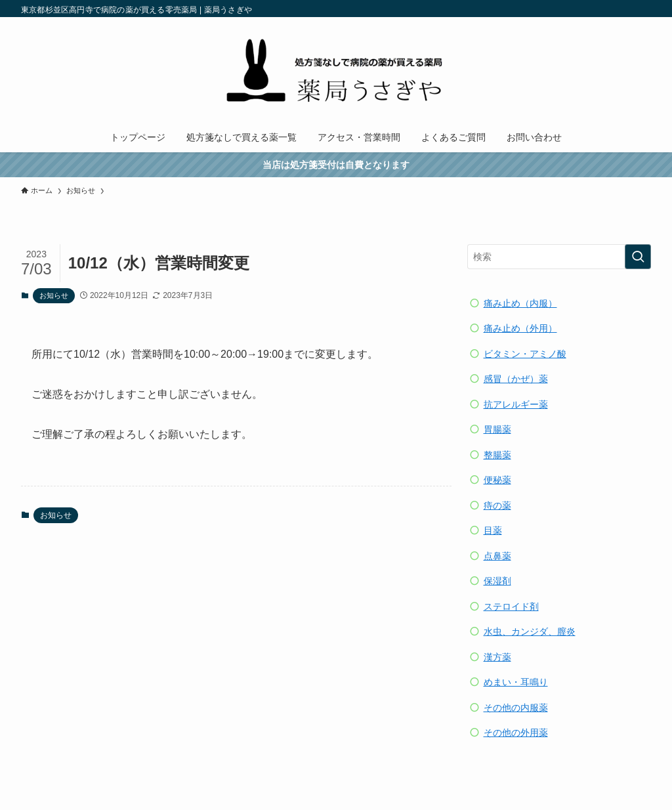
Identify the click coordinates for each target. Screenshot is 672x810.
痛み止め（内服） (520, 303)
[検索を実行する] (638, 257)
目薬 (493, 530)
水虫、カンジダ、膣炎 (530, 631)
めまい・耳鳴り (516, 682)
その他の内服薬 (516, 708)
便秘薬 (497, 480)
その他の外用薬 (516, 733)
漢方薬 (497, 657)
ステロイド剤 (511, 607)
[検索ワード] (559, 257)
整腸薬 (497, 455)
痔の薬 (497, 505)
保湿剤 (497, 581)
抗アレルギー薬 (516, 404)
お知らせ (54, 295)
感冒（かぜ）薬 (516, 379)
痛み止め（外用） (520, 328)
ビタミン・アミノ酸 (525, 354)
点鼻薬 (497, 556)
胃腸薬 (497, 429)
